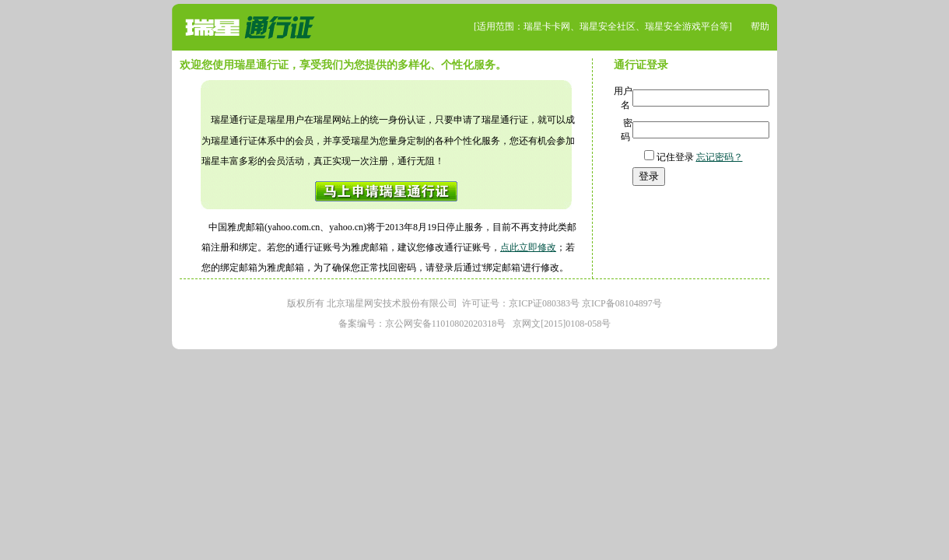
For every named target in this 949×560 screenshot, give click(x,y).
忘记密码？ (720, 157)
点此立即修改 (528, 247)
